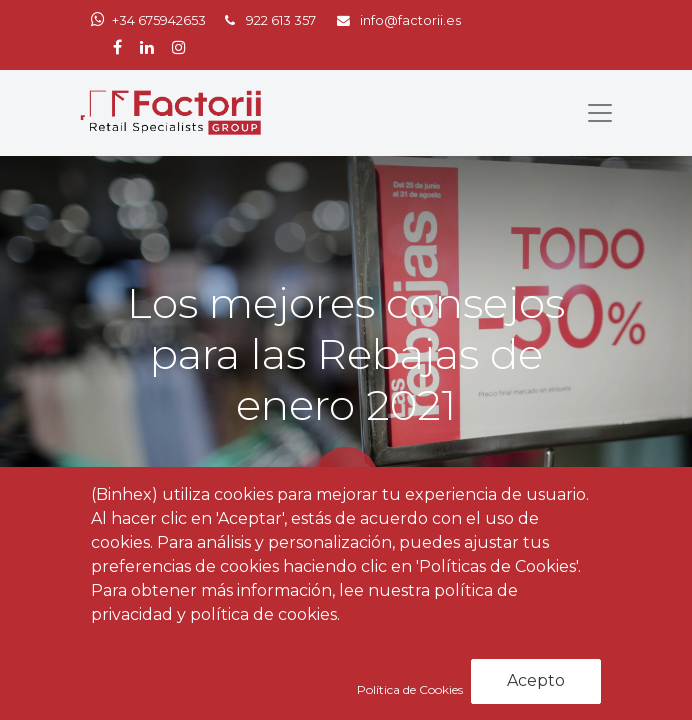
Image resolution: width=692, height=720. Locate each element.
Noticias (225, 611)
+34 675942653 (159, 20)
